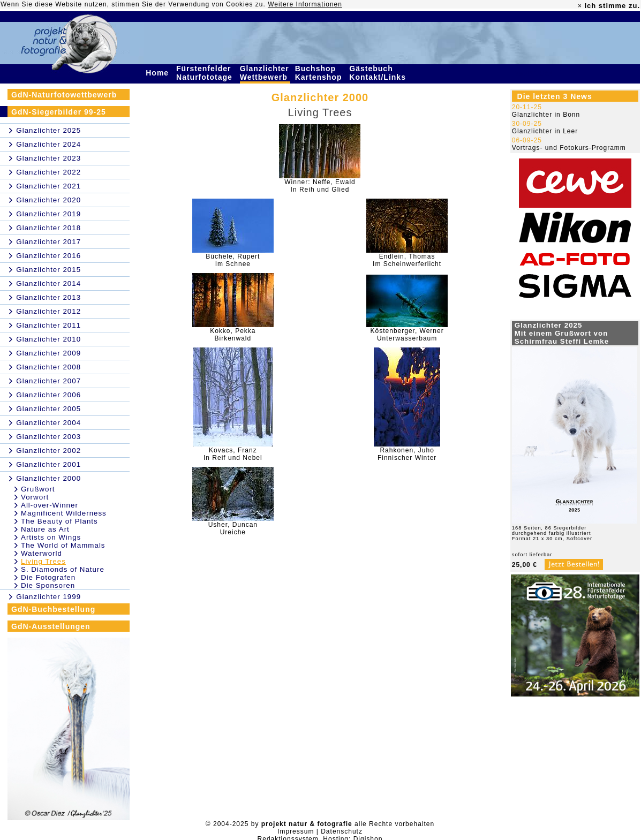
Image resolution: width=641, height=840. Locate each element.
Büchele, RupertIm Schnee (233, 260)
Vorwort (35, 497)
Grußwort (38, 489)
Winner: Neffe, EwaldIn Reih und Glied (320, 186)
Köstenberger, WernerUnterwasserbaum (407, 335)
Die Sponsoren (48, 585)
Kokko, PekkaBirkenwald (233, 335)
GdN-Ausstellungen (51, 626)
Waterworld (42, 553)
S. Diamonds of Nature (63, 569)
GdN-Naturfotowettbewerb (64, 95)
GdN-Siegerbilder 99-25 (59, 112)
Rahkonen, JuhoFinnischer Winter (407, 454)
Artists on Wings (51, 537)
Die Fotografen (48, 577)
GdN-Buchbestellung (53, 609)
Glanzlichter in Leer (545, 131)
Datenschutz (342, 831)
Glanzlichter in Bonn (546, 115)
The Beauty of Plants (59, 521)
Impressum (296, 831)
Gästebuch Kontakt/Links (379, 73)
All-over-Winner (50, 505)
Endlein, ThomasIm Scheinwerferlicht (407, 260)
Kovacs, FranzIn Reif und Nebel (233, 454)
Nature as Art (45, 529)
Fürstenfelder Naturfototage (206, 73)
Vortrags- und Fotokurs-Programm (569, 148)
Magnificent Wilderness (64, 513)
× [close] (580, 6)
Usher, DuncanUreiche (233, 528)
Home (159, 73)
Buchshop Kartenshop (320, 73)
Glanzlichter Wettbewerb (265, 73)
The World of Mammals (63, 545)
